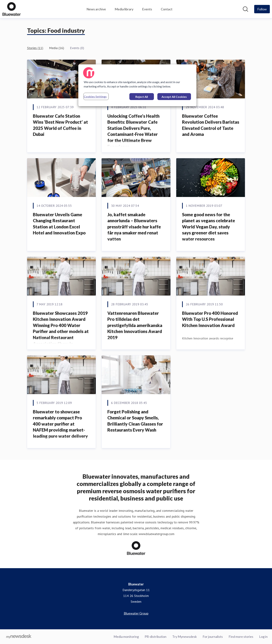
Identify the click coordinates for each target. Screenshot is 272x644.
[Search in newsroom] (245, 9)
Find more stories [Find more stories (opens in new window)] (241, 637)
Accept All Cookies (174, 97)
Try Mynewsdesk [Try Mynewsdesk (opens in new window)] (185, 637)
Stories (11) (35, 48)
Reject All (142, 97)
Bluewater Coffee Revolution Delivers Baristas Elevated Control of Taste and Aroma (211, 125)
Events (147, 9)
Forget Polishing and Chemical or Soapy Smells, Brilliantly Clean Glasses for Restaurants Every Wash (135, 421)
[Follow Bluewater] (262, 9)
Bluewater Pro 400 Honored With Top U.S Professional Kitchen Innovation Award (210, 319)
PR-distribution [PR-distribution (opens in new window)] (156, 637)
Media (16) (57, 48)
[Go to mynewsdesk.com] (19, 637)
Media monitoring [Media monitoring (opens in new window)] (126, 637)
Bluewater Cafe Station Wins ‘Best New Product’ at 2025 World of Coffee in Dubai (60, 125)
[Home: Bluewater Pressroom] (11, 9)
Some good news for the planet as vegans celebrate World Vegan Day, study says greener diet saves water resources (208, 227)
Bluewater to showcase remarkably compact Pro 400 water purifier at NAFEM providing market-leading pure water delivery (60, 424)
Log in (263, 637)
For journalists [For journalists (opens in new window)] (213, 637)
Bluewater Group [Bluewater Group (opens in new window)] (136, 613)
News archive (96, 9)
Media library (124, 9)
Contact (167, 9)
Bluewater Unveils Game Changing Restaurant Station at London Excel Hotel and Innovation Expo (59, 224)
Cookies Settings (95, 96)
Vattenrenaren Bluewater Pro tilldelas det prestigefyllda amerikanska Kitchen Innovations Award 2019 (135, 325)
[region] (137, 85)
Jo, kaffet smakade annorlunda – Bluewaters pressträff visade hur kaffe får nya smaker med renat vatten (134, 227)
